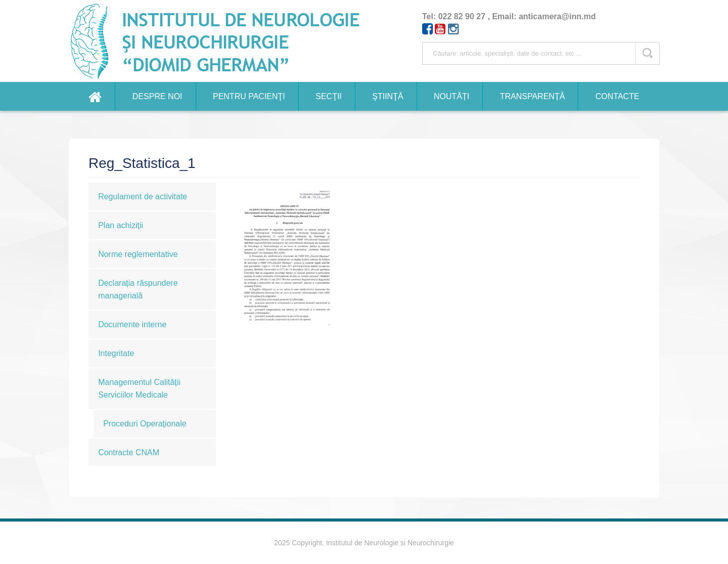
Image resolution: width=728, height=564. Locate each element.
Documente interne (132, 324)
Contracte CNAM (129, 452)
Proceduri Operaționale (145, 424)
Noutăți (451, 96)
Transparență (533, 96)
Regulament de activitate (143, 197)
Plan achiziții (121, 225)
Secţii (329, 96)
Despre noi (157, 96)
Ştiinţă (388, 96)
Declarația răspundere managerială (138, 289)
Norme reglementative (138, 254)
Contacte (618, 96)
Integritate (116, 353)
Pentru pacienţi (249, 96)
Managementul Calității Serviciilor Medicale (139, 388)
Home (95, 96)
